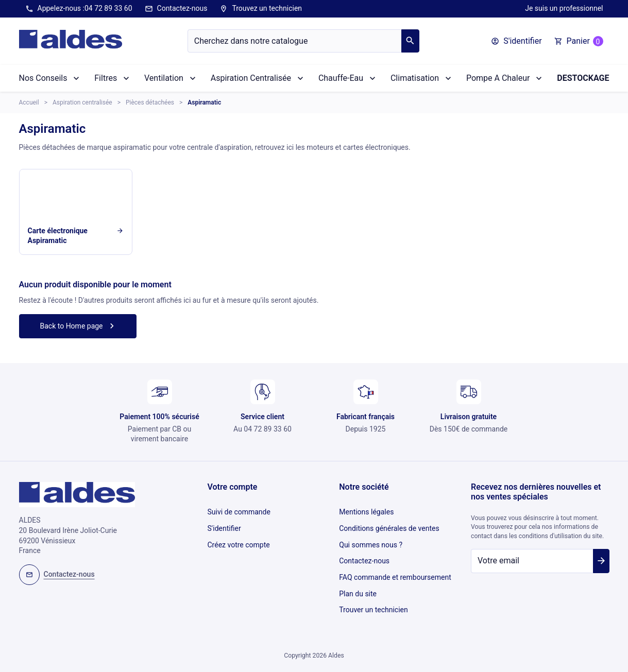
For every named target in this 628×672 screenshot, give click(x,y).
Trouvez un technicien (261, 9)
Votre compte (233, 487)
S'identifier (224, 525)
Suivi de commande (239, 511)
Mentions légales (366, 511)
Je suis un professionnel (564, 8)
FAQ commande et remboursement (395, 568)
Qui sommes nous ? (371, 539)
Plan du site (358, 582)
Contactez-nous (176, 9)
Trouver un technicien (373, 596)
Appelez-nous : (79, 9)
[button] (516, 41)
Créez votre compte (239, 539)
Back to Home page (79, 326)
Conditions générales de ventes (389, 525)
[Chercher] (295, 41)
